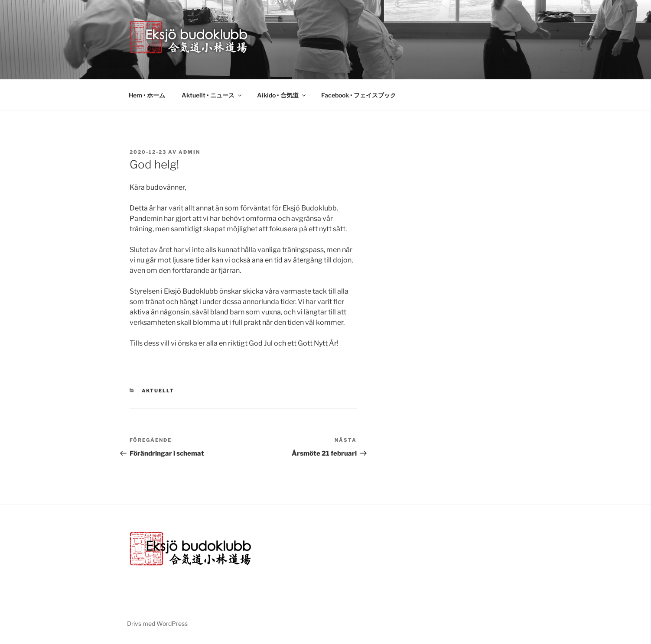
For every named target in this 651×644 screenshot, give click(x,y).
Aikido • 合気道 (282, 95)
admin (189, 152)
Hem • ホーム (147, 95)
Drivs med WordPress (157, 623)
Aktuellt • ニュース (212, 95)
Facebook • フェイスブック (359, 95)
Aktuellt (158, 391)
